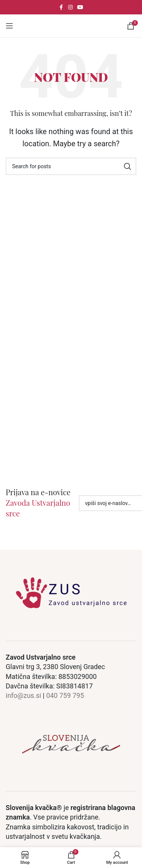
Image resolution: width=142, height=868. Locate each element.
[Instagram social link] (70, 7)
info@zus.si (23, 695)
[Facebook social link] (61, 7)
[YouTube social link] (80, 7)
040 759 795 (65, 695)
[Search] (71, 166)
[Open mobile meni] (9, 26)
